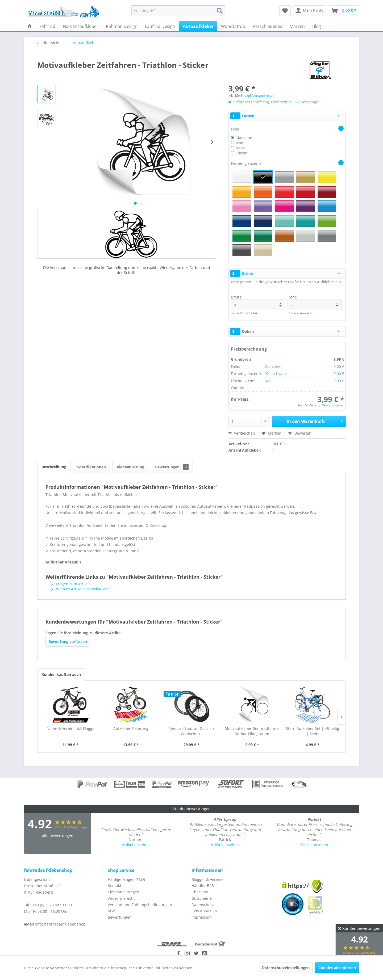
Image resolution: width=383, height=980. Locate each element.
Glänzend (244, 138)
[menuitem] (178, 11)
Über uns (200, 892)
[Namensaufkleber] (81, 26)
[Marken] (297, 26)
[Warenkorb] (344, 11)
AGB (111, 911)
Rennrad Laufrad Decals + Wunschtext (191, 731)
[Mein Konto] (310, 11)
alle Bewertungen (58, 836)
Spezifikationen (91, 467)
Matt (240, 143)
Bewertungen (172, 467)
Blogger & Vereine (207, 879)
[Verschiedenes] (267, 26)
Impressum (202, 917)
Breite (258, 302)
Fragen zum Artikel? (71, 584)
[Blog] (317, 26)
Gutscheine (202, 898)
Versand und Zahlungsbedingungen (140, 905)
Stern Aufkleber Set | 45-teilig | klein (313, 731)
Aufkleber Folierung (131, 728)
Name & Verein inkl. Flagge (70, 728)
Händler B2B (203, 886)
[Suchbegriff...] (178, 11)
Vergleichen (242, 433)
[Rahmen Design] (122, 26)
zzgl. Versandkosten (260, 96)
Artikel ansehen (136, 845)
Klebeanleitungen (124, 892)
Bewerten (300, 433)
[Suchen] (220, 11)
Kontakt (115, 886)
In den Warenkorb (315, 421)
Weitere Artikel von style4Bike (80, 589)
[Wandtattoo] (233, 26)
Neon (240, 148)
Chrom (241, 153)
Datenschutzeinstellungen (286, 968)
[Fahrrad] (47, 26)
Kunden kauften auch (61, 674)
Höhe (315, 302)
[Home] (30, 26)
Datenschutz (203, 905)
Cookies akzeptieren (337, 968)
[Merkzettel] (285, 11)
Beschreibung (54, 467)
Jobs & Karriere (205, 911)
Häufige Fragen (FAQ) (126, 879)
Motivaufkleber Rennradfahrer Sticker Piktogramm (252, 731)
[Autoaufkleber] (198, 26)
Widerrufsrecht (121, 898)
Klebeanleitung (130, 467)
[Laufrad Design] (160, 26)
